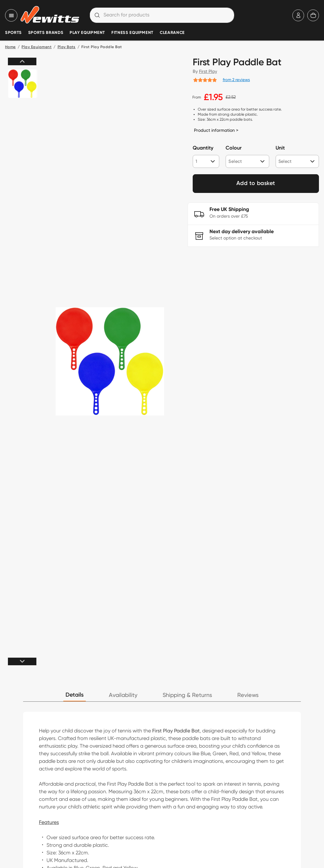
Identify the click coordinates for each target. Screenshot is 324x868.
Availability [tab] (123, 695)
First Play (208, 71)
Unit (280, 148)
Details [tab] (75, 695)
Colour (234, 148)
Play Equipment (87, 33)
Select (235, 161)
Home (10, 47)
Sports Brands (46, 33)
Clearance (172, 33)
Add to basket (256, 183)
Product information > (216, 130)
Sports (13, 33)
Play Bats (67, 47)
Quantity (203, 148)
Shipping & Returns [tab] (187, 695)
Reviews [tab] (248, 695)
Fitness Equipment (132, 33)
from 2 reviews (236, 80)
